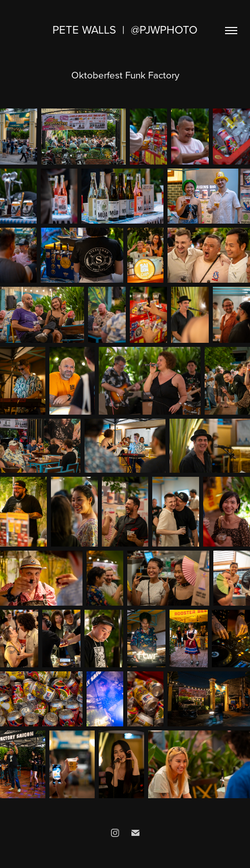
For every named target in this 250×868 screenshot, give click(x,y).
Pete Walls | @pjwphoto (125, 29)
